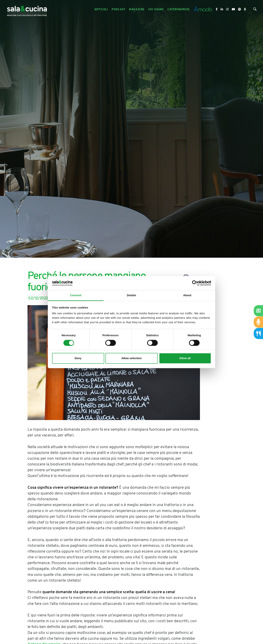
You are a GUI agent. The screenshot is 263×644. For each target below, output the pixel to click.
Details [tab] (131, 295)
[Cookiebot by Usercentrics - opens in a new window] (195, 283)
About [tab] (187, 295)
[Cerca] (255, 10)
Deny (78, 358)
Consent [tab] (76, 295)
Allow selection (131, 358)
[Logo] (27, 10)
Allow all (185, 358)
